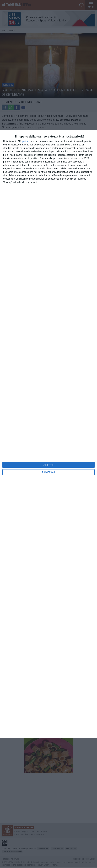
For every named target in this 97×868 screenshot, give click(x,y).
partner (26, 141)
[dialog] (48, 434)
